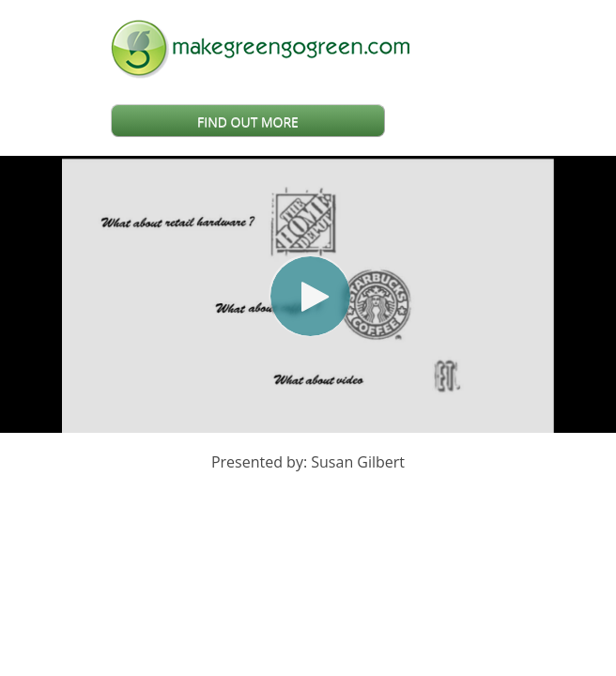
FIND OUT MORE (248, 122)
